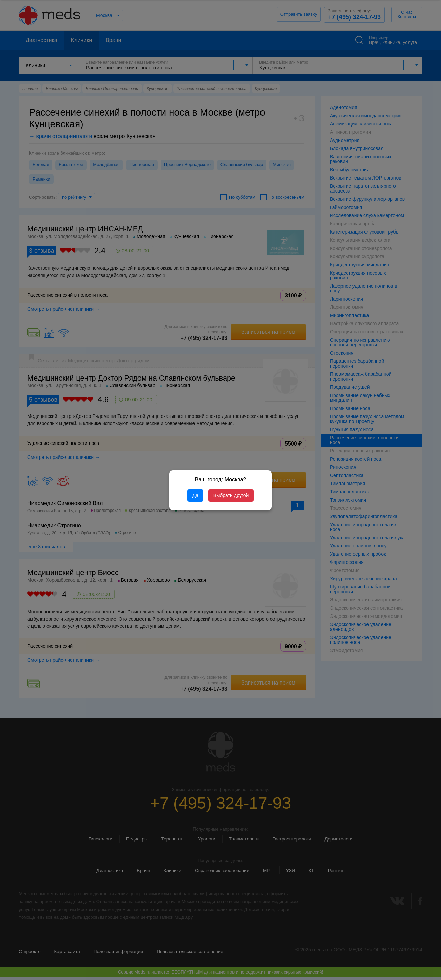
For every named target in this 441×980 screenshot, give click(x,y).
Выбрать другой (231, 495)
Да (195, 495)
